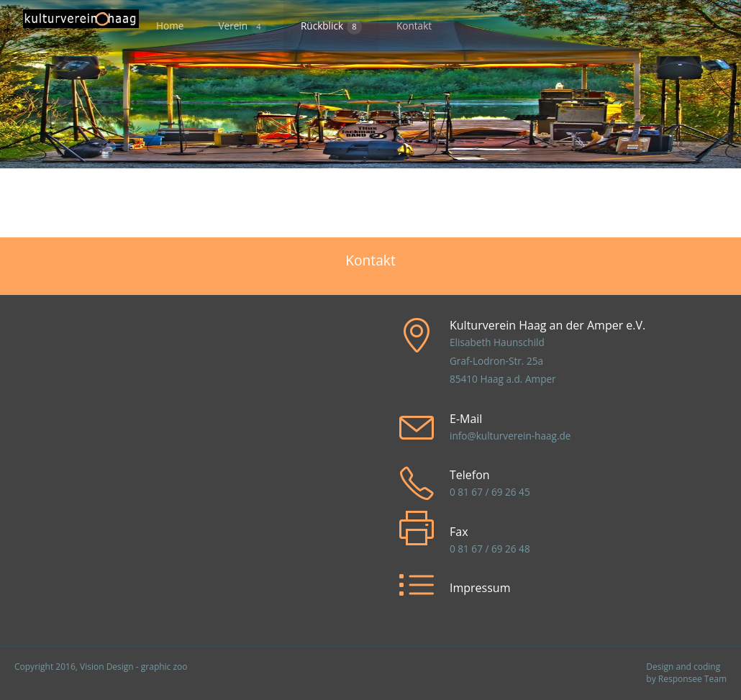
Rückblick (331, 27)
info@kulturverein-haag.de (510, 436)
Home (170, 26)
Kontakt (414, 26)
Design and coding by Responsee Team (686, 673)
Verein (242, 27)
